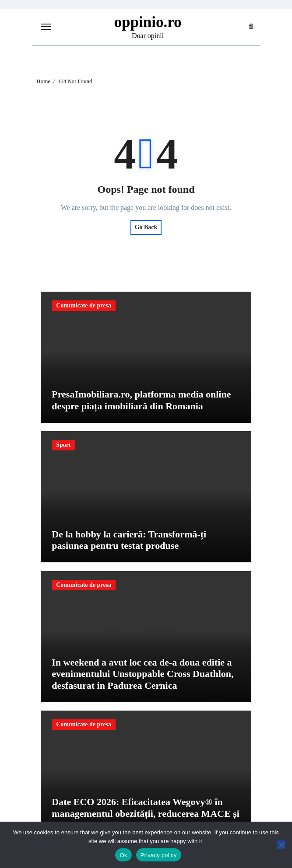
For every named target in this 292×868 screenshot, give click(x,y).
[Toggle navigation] (46, 27)
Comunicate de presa (84, 305)
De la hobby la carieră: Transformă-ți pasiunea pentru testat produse (129, 540)
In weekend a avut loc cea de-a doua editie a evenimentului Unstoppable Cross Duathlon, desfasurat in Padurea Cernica (142, 674)
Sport (63, 445)
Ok (123, 855)
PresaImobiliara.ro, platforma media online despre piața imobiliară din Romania (141, 400)
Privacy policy (159, 855)
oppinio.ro (148, 22)
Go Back (146, 227)
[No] (281, 845)
